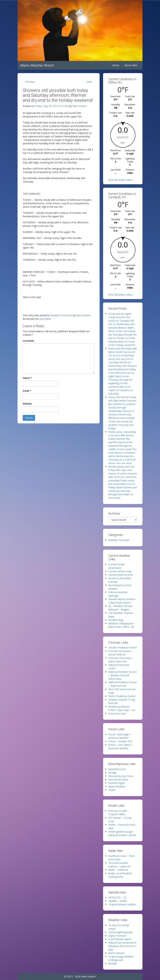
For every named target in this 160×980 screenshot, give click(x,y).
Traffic (112, 790)
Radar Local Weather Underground (120, 875)
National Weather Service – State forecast (123, 684)
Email (27, 391)
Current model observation (116, 566)
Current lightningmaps (121, 932)
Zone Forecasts (117, 714)
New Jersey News (118, 780)
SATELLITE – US (117, 897)
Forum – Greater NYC (120, 741)
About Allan (131, 65)
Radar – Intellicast (118, 870)
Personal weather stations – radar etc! (119, 865)
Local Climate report (120, 939)
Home (116, 65)
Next (89, 82)
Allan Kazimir (80, 106)
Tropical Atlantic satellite (122, 904)
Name (27, 378)
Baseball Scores (117, 769)
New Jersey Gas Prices (121, 776)
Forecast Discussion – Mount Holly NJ (121, 653)
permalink (45, 319)
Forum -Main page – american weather (120, 736)
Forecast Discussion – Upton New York (121, 660)
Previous (30, 82)
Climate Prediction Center (123, 648)
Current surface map (120, 571)
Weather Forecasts (62, 315)
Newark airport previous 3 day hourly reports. (122, 601)
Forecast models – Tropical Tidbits (119, 812)
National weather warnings (118, 594)
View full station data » (121, 180)
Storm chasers (116, 953)
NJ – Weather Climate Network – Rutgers (120, 608)
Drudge (112, 773)
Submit (29, 418)
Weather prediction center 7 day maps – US (122, 708)
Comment (28, 341)
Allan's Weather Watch (37, 65)
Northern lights (117, 783)
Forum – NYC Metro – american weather (121, 747)
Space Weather (117, 786)
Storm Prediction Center (122, 696)
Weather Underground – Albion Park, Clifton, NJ (122, 625)
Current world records (121, 575)
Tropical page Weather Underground (121, 958)
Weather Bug (116, 620)
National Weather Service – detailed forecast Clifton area (123, 675)
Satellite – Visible (118, 901)
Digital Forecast (117, 936)
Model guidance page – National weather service (122, 833)
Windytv (113, 963)
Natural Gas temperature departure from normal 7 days (122, 946)
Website (27, 404)
